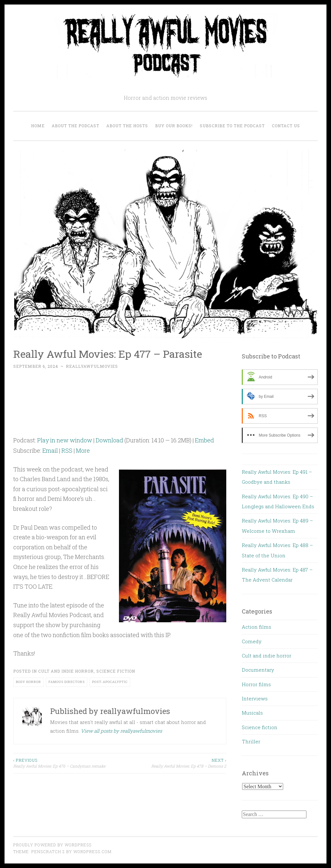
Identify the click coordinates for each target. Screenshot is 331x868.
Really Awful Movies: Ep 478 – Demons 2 (173, 763)
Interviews (255, 698)
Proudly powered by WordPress (52, 845)
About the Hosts (127, 126)
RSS (67, 450)
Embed (204, 440)
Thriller (251, 741)
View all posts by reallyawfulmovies (121, 731)
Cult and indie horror (66, 671)
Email (50, 450)
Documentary (258, 670)
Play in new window (65, 440)
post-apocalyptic (110, 682)
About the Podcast (75, 126)
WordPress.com (92, 852)
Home (38, 126)
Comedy (252, 641)
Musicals (252, 713)
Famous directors (67, 682)
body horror (28, 682)
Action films (256, 627)
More (83, 450)
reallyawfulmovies (92, 366)
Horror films (256, 684)
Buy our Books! (174, 126)
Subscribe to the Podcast (232, 126)
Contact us (286, 126)
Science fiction (116, 671)
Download (109, 440)
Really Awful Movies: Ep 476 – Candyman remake (67, 763)
